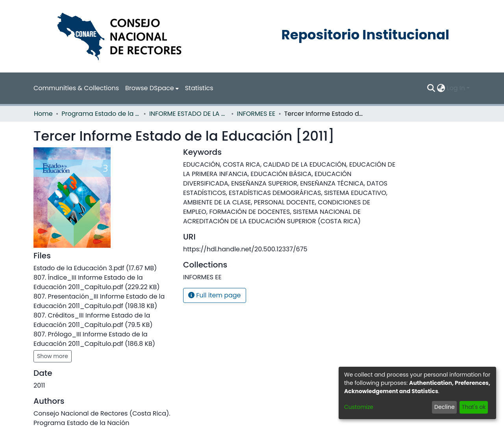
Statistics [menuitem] (199, 88)
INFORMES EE (256, 114)
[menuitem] (152, 88)
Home (43, 114)
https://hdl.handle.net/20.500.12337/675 (245, 249)
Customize (359, 407)
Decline (445, 407)
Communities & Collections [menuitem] (76, 88)
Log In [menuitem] (456, 88)
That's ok (474, 407)
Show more (53, 356)
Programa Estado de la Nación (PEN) (101, 114)
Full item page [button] (215, 295)
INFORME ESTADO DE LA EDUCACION (189, 114)
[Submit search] (431, 88)
